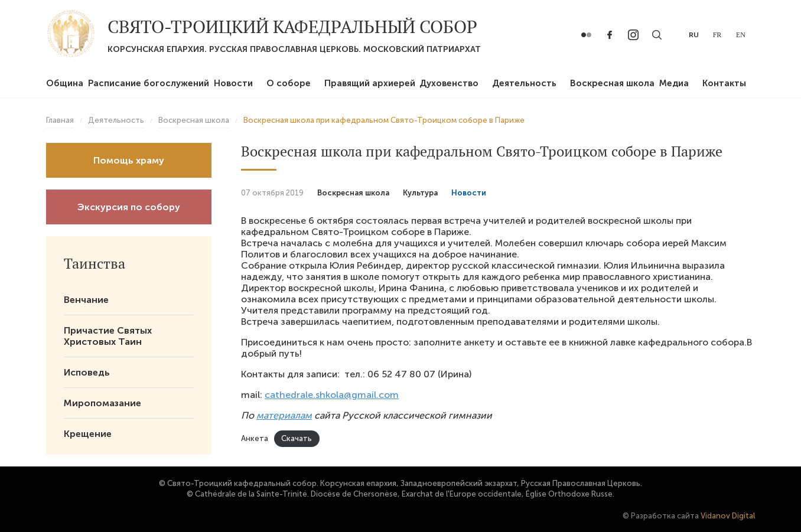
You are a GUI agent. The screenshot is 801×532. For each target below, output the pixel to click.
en (741, 35)
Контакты (724, 83)
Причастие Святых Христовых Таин (108, 336)
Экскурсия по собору (129, 207)
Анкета (255, 438)
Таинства (95, 263)
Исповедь (87, 372)
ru (694, 35)
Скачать (297, 438)
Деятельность (524, 83)
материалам (284, 415)
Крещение (88, 434)
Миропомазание (102, 403)
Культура (420, 193)
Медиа (674, 83)
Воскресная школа (612, 83)
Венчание (86, 300)
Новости (233, 83)
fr (717, 35)
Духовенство (449, 83)
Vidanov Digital (728, 516)
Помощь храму (129, 160)
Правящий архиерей (370, 83)
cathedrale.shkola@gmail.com (332, 395)
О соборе (289, 83)
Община (65, 83)
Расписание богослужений (149, 83)
